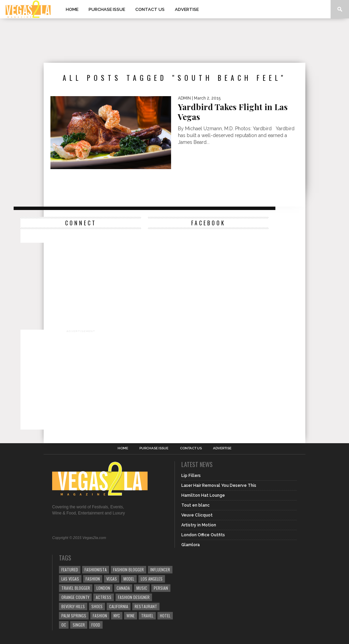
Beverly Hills (73, 606)
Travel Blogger (76, 588)
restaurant (146, 606)
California (119, 606)
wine (131, 616)
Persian (161, 588)
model (129, 579)
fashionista (96, 570)
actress (104, 597)
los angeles (152, 579)
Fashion (93, 579)
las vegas (70, 579)
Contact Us (150, 9)
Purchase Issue (107, 9)
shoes (97, 606)
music (142, 588)
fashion (100, 616)
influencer (160, 570)
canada (123, 588)
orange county (75, 597)
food (96, 625)
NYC (117, 616)
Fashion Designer (134, 597)
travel (147, 616)
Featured (70, 570)
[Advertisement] (174, 41)
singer (79, 625)
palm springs (74, 616)
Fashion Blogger (128, 570)
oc (64, 625)
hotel (165, 616)
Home (72, 9)
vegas (112, 579)
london (103, 588)
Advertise (187, 9)
